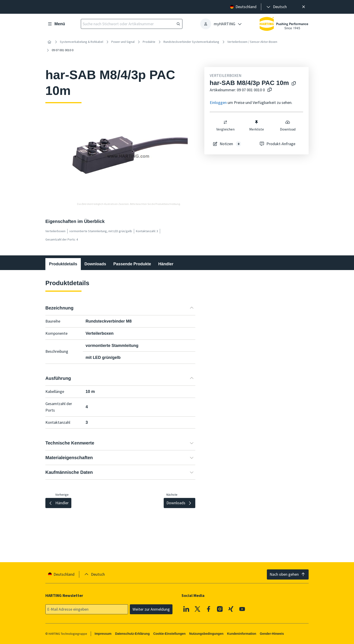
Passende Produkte (132, 264)
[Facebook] (209, 609)
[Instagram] (220, 609)
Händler (166, 264)
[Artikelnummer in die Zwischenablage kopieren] (269, 90)
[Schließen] (304, 7)
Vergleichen (225, 126)
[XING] (231, 609)
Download (288, 126)
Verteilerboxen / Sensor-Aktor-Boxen (252, 42)
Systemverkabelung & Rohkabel (82, 42)
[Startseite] (49, 42)
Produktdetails (63, 264)
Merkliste (256, 126)
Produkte (149, 42)
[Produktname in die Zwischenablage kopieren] (293, 84)
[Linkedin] (186, 609)
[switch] (225, 122)
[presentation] (276, 7)
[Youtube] (242, 609)
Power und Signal (123, 42)
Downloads (95, 264)
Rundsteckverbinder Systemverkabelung (191, 42)
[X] (198, 609)
